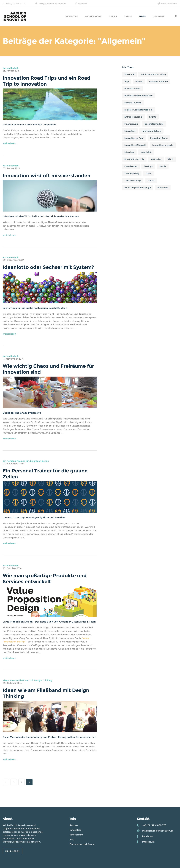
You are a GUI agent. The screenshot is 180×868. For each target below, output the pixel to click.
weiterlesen (9, 143)
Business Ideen (132, 88)
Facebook (82, 4)
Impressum (148, 842)
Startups (148, 166)
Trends (151, 180)
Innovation (130, 131)
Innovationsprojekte (163, 145)
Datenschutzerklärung (82, 844)
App (127, 81)
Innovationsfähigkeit (135, 145)
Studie (163, 166)
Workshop (163, 187)
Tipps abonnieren (169, 4)
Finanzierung (131, 124)
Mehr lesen (12, 851)
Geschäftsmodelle (154, 124)
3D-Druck (129, 74)
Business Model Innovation (138, 96)
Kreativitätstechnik (134, 159)
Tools (148, 173)
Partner (74, 825)
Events (153, 117)
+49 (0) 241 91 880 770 (16, 4)
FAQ (72, 839)
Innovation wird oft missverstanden (47, 176)
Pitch (171, 159)
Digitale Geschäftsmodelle (138, 110)
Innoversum (76, 835)
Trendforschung (133, 180)
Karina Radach (11, 68)
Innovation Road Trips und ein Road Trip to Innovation (46, 81)
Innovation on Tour (134, 138)
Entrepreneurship (134, 117)
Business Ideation (158, 81)
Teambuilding (132, 173)
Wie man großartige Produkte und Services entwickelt (45, 579)
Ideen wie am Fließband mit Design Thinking (27, 680)
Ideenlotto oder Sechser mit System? (48, 267)
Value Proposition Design (138, 187)
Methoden (156, 159)
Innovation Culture (151, 131)
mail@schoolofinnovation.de (52, 4)
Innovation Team (159, 138)
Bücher (139, 81)
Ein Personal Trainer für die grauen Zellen (26, 461)
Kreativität (146, 152)
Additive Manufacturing (153, 74)
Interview (129, 152)
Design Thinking (133, 103)
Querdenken (131, 166)
